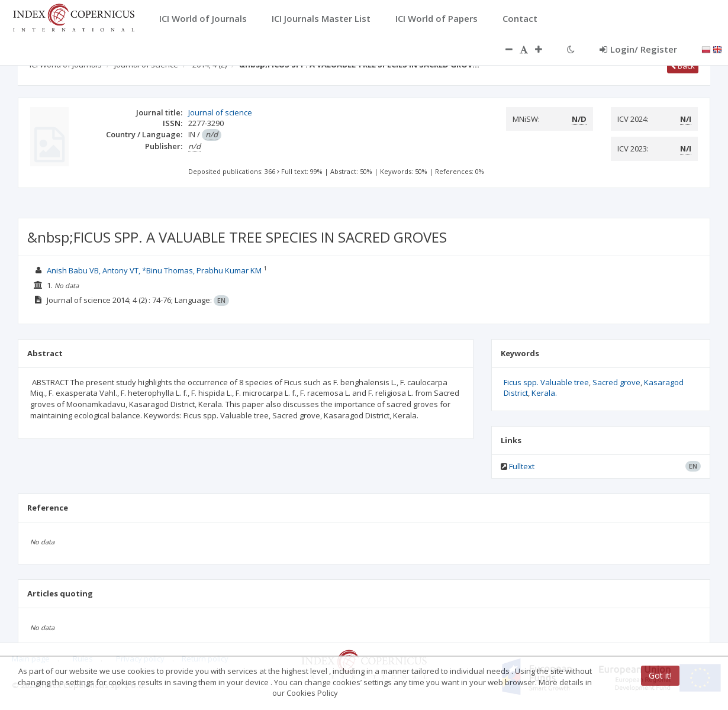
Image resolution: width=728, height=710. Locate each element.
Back (683, 66)
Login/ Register (638, 49)
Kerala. (544, 393)
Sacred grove (616, 382)
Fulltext (522, 466)
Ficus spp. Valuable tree (546, 382)
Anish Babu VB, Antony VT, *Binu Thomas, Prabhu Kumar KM (155, 270)
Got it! (660, 675)
